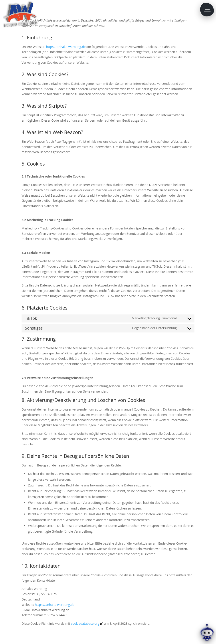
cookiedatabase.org (85, 623)
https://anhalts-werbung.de (66, 47)
